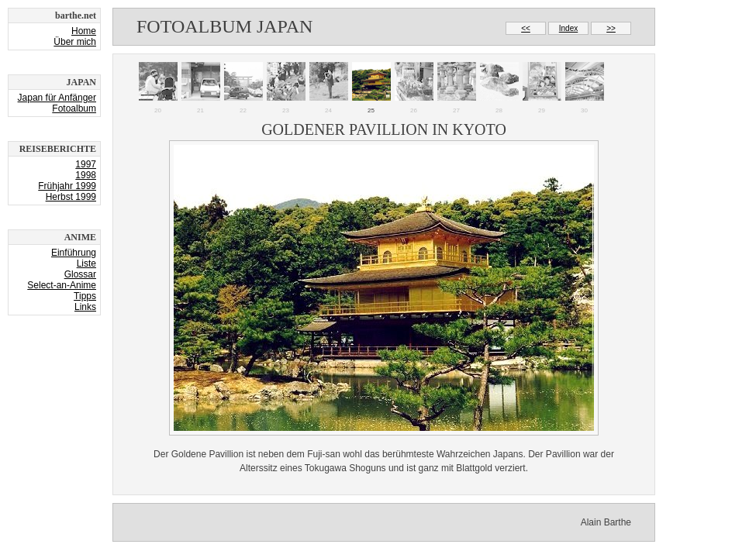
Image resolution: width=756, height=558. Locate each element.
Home (84, 31)
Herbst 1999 (71, 197)
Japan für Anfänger (57, 98)
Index (568, 28)
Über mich (75, 42)
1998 (86, 175)
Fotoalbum (74, 108)
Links (85, 307)
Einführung (74, 253)
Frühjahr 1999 (67, 186)
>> (611, 28)
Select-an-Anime (62, 285)
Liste (86, 263)
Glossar (80, 274)
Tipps (85, 296)
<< (526, 28)
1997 (86, 164)
